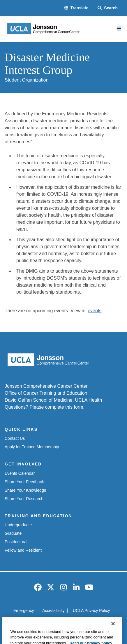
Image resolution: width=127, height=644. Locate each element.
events (95, 311)
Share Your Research (24, 499)
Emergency (24, 611)
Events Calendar (20, 473)
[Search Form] (108, 8)
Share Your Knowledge (25, 490)
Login (93, 621)
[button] (76, 8)
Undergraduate (18, 525)
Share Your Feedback (24, 482)
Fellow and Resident (23, 550)
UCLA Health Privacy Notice (54, 621)
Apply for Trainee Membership (32, 447)
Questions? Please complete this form (44, 407)
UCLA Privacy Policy (91, 611)
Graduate (13, 533)
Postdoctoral (16, 542)
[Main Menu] (119, 29)
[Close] (113, 631)
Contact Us (15, 438)
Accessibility (53, 611)
